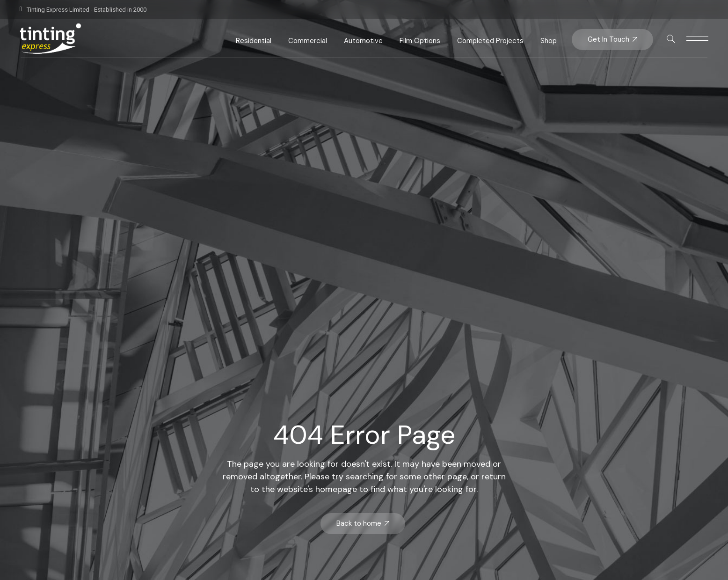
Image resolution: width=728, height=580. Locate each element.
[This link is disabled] (671, 39)
